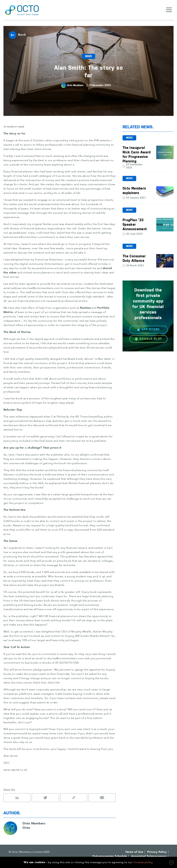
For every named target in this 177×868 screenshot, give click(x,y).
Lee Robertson (53, 260)
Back (17, 35)
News (89, 56)
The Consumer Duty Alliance (134, 259)
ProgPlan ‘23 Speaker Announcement (135, 225)
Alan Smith (11, 756)
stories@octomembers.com (66, 658)
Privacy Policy (157, 852)
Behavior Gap (43, 421)
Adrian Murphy (103, 632)
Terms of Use (134, 852)
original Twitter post (45, 224)
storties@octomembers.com (41, 288)
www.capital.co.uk (15, 770)
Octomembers (54, 264)
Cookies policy (143, 862)
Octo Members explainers (134, 191)
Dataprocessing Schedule (110, 856)
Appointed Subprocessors (149, 856)
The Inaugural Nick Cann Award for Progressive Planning (137, 155)
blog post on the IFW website (90, 140)
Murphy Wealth (81, 632)
